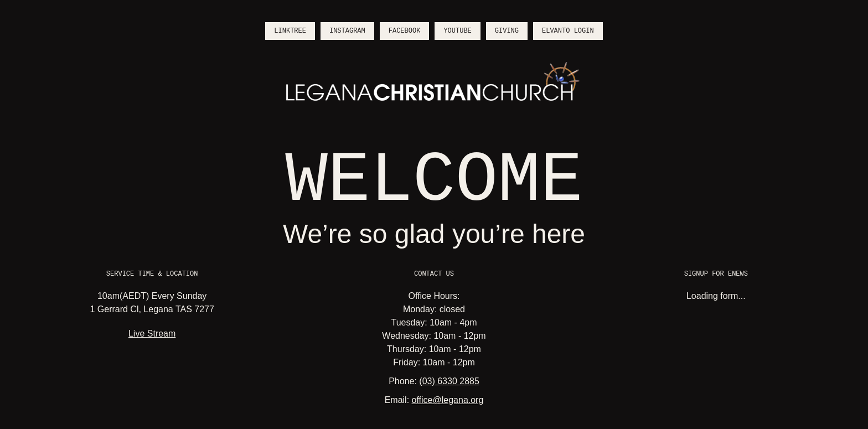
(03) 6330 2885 (449, 381)
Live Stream (152, 334)
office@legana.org (448, 400)
